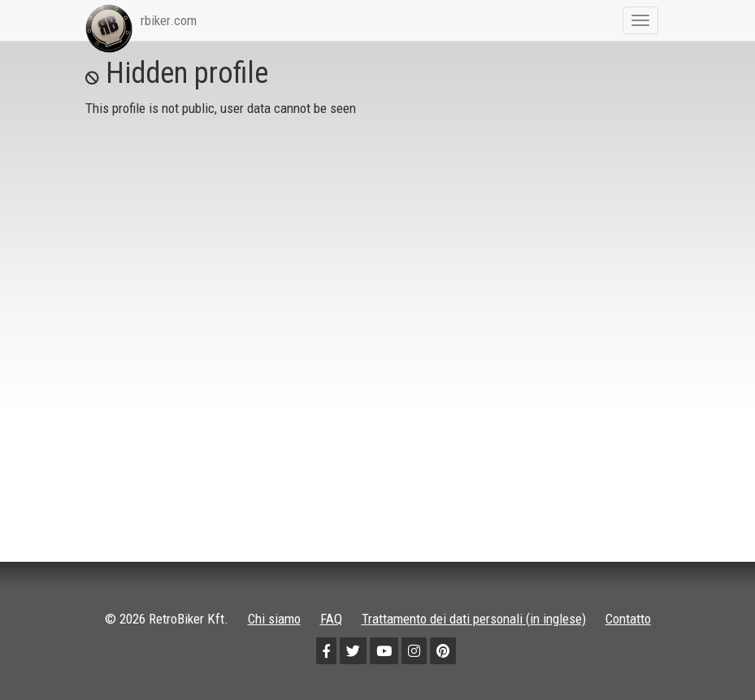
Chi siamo (274, 619)
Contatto (628, 619)
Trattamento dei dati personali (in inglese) (474, 619)
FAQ (331, 619)
